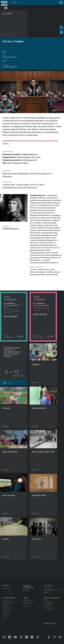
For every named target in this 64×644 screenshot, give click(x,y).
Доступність (7, 610)
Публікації (6, 588)
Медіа (26, 598)
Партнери (6, 608)
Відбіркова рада (9, 603)
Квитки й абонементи (28, 587)
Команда (6, 605)
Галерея (26, 605)
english (15, 2)
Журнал (6, 586)
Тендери (6, 613)
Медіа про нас (29, 600)
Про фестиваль (9, 598)
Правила (26, 590)
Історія (5, 615)
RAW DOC (47, 593)
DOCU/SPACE (48, 609)
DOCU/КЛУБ (48, 606)
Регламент (7, 600)
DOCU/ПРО (48, 586)
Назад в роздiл (7, 34)
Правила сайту (50, 623)
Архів (4, 618)
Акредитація (28, 603)
